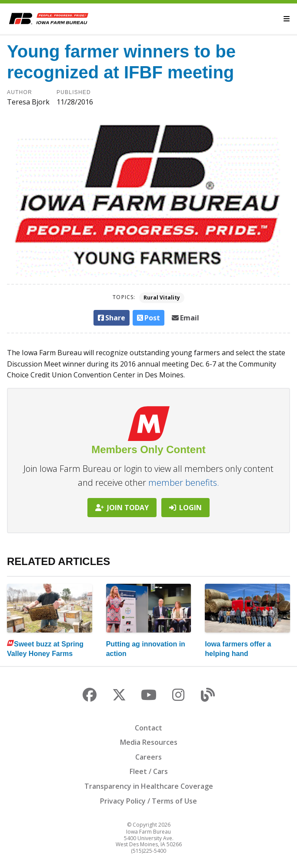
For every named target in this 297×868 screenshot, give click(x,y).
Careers (148, 757)
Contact (148, 728)
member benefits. (184, 483)
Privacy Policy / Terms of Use (148, 801)
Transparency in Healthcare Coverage (149, 786)
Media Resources (149, 742)
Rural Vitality (162, 298)
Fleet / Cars (149, 771)
